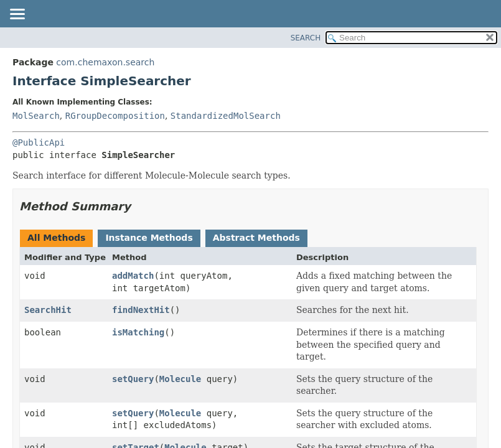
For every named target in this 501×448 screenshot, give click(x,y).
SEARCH (306, 38)
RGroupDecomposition (115, 116)
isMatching (138, 332)
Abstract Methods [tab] (256, 238)
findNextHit (141, 310)
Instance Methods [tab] (149, 238)
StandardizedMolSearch (226, 116)
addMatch (133, 276)
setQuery (133, 379)
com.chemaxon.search (105, 62)
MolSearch (36, 116)
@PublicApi (39, 142)
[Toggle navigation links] (17, 15)
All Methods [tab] (56, 238)
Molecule (180, 379)
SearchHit (48, 310)
